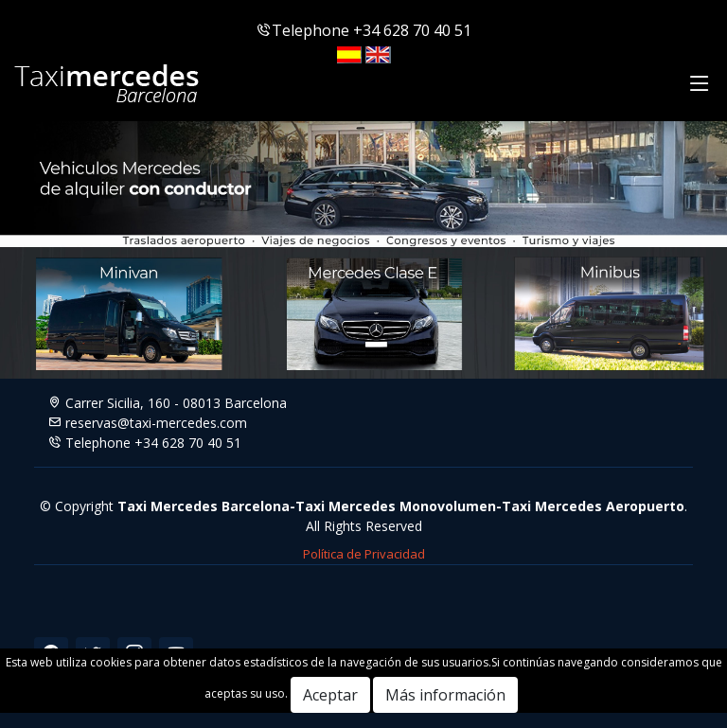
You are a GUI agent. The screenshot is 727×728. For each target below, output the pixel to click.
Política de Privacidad (364, 554)
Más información (445, 695)
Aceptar (330, 695)
